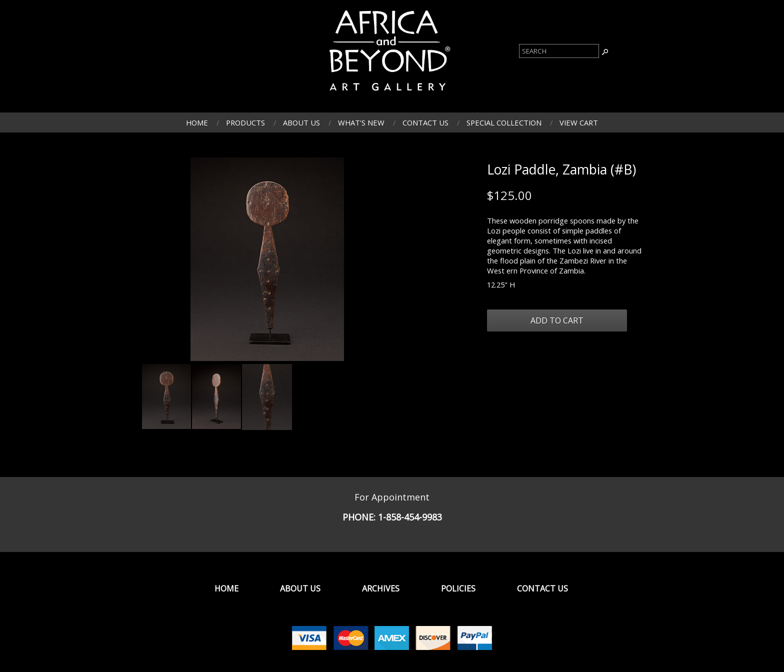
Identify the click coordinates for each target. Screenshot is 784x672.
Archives (381, 588)
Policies (458, 588)
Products (245, 122)
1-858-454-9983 (410, 517)
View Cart (579, 122)
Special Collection (504, 122)
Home (197, 122)
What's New (361, 122)
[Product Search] (559, 51)
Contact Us (425, 122)
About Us (301, 122)
